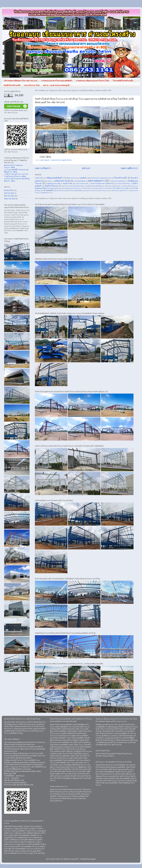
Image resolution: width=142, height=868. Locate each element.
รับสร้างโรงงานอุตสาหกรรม (112, 186)
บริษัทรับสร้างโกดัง (62, 181)
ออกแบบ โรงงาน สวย (103, 191)
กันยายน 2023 (9, 193)
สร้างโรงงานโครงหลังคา (75, 191)
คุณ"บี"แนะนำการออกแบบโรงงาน (101, 178)
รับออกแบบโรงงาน (56, 188)
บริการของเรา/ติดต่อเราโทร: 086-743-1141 (21, 81)
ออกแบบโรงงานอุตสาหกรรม (61, 160)
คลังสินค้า (84, 178)
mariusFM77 (75, 859)
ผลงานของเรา (46, 160)
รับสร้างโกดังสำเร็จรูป (124, 184)
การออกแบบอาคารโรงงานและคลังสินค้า (57, 81)
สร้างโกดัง (108, 188)
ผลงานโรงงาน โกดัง (32, 85)
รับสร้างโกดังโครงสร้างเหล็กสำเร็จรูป (103, 184)
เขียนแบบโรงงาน (72, 178)
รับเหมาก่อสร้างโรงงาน (129, 186)
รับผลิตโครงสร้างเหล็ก (12, 85)
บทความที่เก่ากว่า (129, 168)
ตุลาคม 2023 (9, 190)
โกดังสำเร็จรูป (39, 178)
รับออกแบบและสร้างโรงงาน (72, 188)
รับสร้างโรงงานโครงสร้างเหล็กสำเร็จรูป (73, 186)
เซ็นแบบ (50, 181)
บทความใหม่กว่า (43, 168)
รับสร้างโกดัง (68, 184)
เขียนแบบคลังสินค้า (55, 178)
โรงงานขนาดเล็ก (98, 188)
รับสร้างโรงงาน (51, 186)
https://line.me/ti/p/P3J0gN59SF (15, 783)
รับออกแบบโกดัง (41, 188)
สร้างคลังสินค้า (48, 191)
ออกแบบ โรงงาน (90, 191)
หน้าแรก (86, 168)
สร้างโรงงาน (61, 191)
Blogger (93, 859)
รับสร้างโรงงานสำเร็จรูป (94, 186)
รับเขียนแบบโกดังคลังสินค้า (118, 181)
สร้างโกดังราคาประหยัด (121, 188)
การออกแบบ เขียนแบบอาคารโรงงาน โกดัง (92, 81)
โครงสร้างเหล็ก (121, 178)
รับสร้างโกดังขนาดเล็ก (82, 184)
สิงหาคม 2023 (9, 196)
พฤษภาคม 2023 (10, 199)
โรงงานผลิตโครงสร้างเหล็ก (123, 81)
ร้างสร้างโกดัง (87, 188)
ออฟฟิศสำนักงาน (46, 193)
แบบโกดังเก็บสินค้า (80, 181)
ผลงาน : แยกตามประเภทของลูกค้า (57, 85)
